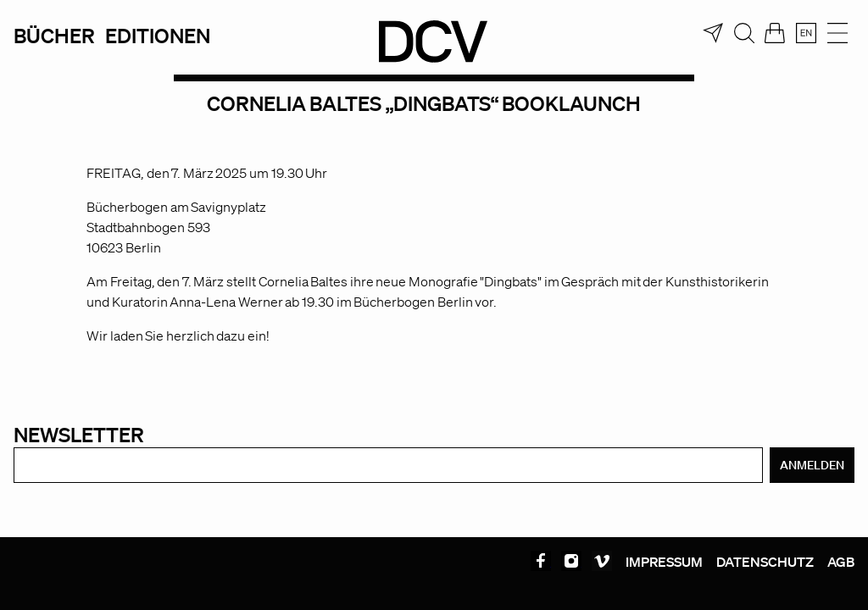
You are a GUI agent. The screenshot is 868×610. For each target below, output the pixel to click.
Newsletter (79, 434)
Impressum (664, 562)
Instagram (571, 561)
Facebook (541, 561)
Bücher (54, 35)
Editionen (158, 35)
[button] (37, 573)
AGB (841, 562)
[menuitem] (806, 33)
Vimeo (602, 561)
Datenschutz (765, 562)
